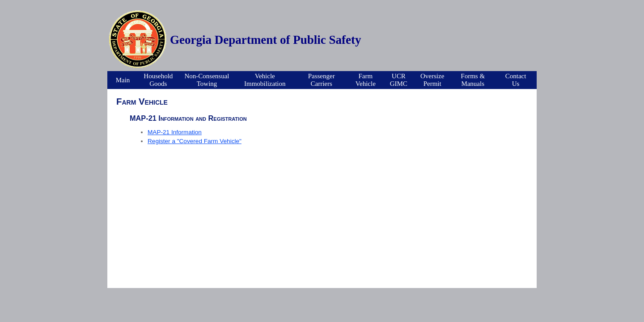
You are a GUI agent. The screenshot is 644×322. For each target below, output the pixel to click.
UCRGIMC (399, 80)
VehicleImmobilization (265, 80)
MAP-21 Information (175, 132)
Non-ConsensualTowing (207, 80)
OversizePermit (432, 80)
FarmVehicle (366, 80)
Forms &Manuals (473, 80)
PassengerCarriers (322, 80)
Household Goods (158, 80)
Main (123, 80)
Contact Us (516, 80)
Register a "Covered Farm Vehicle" (195, 141)
